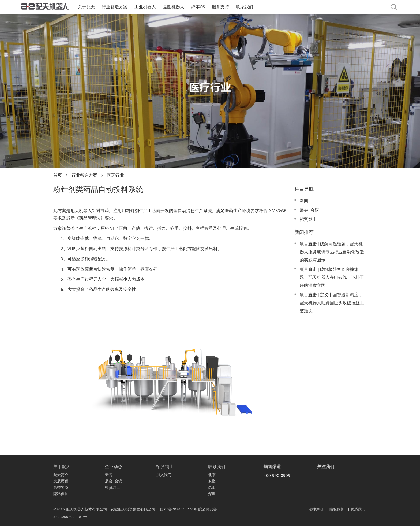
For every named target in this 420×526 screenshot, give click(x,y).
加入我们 (164, 475)
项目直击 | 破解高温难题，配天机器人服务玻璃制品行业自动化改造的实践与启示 (332, 252)
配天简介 (61, 475)
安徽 (212, 481)
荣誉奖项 (61, 488)
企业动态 (114, 467)
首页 (58, 175)
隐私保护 (61, 494)
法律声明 (317, 509)
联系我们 (245, 7)
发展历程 (61, 481)
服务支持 (220, 7)
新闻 (304, 201)
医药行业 (115, 175)
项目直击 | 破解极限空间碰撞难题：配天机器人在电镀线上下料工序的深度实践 (332, 277)
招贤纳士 (308, 220)
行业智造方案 (115, 7)
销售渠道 (272, 467)
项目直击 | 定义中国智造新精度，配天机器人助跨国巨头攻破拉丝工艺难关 (332, 303)
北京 (212, 475)
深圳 (212, 494)
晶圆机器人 (174, 7)
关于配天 (86, 7)
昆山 (212, 488)
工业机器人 (145, 7)
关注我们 (326, 467)
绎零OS (198, 7)
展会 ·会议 (309, 210)
